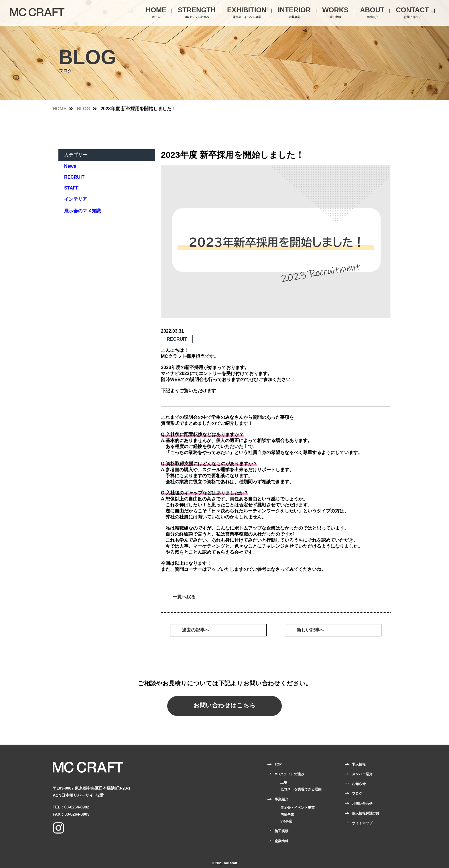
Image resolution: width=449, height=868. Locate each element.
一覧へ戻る (184, 597)
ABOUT (372, 13)
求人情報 (359, 764)
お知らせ (359, 784)
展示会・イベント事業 (298, 808)
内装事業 (287, 814)
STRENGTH (197, 13)
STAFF (71, 188)
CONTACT (412, 13)
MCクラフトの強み (289, 774)
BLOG (83, 109)
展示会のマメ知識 (82, 211)
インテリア (76, 199)
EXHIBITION (247, 13)
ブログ (357, 794)
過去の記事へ (196, 630)
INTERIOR (294, 13)
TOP (278, 764)
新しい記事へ (310, 630)
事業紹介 (281, 799)
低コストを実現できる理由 (301, 789)
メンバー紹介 (362, 774)
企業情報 (281, 841)
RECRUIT (74, 177)
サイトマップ (362, 823)
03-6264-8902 (77, 807)
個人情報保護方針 (366, 813)
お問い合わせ (362, 804)
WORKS (335, 13)
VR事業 (286, 821)
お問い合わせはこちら (224, 705)
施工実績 (281, 831)
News (70, 166)
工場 (284, 782)
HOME (156, 13)
